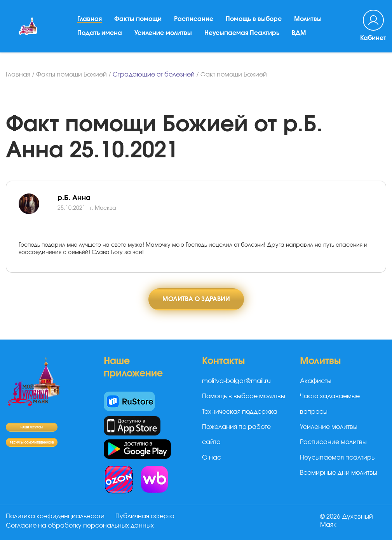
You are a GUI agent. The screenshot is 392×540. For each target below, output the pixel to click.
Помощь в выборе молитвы (244, 396)
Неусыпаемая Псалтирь (242, 33)
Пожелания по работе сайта (236, 435)
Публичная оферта (145, 516)
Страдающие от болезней (154, 75)
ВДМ (299, 33)
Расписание (194, 19)
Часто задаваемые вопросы (330, 404)
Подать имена (100, 33)
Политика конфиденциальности (55, 516)
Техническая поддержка (240, 412)
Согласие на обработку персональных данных (80, 526)
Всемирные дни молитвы (339, 473)
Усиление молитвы (163, 33)
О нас (212, 458)
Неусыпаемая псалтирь (337, 458)
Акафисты (316, 381)
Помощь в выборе (254, 19)
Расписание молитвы (333, 442)
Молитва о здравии (196, 299)
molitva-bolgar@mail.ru (236, 381)
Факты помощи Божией (71, 75)
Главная (90, 19)
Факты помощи (138, 19)
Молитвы (308, 19)
